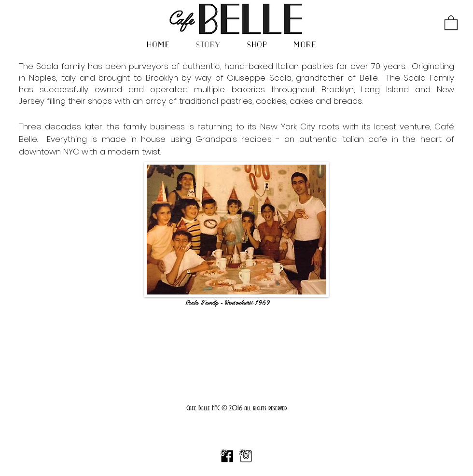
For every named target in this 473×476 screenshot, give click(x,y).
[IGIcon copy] (246, 456)
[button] (451, 22)
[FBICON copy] (227, 456)
